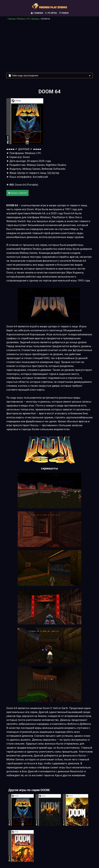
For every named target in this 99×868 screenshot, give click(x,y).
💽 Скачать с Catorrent (17, 193)
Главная (11, 19)
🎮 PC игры (51, 13)
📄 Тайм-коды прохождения (23, 76)
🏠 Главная (37, 13)
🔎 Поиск (64, 13)
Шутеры (35, 19)
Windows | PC (23, 19)
